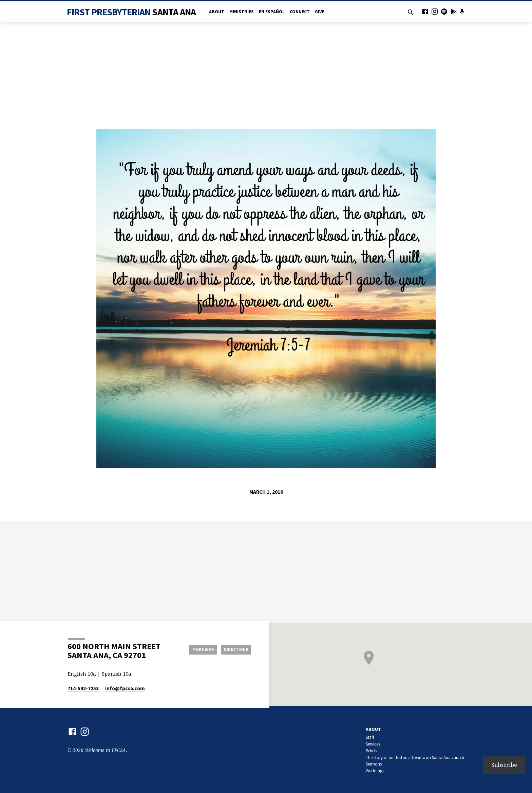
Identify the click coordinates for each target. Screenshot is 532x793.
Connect (300, 12)
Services (373, 744)
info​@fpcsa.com (125, 688)
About (217, 12)
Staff (370, 737)
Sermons (374, 764)
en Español (272, 12)
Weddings (375, 771)
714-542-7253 (83, 688)
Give (320, 12)
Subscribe (504, 765)
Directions (234, 649)
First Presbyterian (131, 12)
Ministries (242, 12)
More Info (196, 649)
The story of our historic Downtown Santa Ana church (415, 758)
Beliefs (371, 751)
